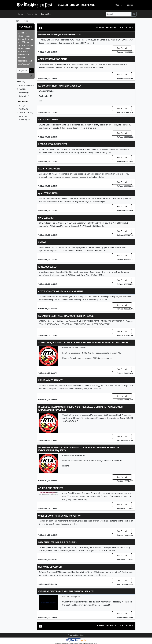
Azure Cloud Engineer (51, 488)
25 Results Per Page (106, 27)
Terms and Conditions (76, 635)
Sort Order (125, 27)
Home (20, 14)
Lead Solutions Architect (53, 144)
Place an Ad (32, 14)
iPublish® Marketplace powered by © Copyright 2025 (76, 640)
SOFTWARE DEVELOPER (50, 567)
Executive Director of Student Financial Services (66, 591)
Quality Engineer (48, 193)
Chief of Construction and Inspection (60, 516)
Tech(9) (22, 89)
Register (129, 5)
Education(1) (25, 96)
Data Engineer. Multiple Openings (57, 542)
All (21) (23, 105)
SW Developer (46, 218)
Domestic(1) (24, 93)
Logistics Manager (49, 169)
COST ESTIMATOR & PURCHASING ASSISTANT (61, 291)
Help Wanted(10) (27, 85)
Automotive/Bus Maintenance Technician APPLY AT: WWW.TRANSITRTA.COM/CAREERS (83, 343)
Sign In (119, 5)
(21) (21, 82)
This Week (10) (26, 113)
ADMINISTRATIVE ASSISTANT (53, 59)
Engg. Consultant (48, 267)
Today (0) (23, 109)
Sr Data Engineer (48, 120)
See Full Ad (122, 48)
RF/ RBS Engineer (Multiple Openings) (59, 35)
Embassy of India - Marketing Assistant (60, 86)
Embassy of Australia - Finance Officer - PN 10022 (66, 316)
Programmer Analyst (50, 380)
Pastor (42, 242)
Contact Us (46, 14)
